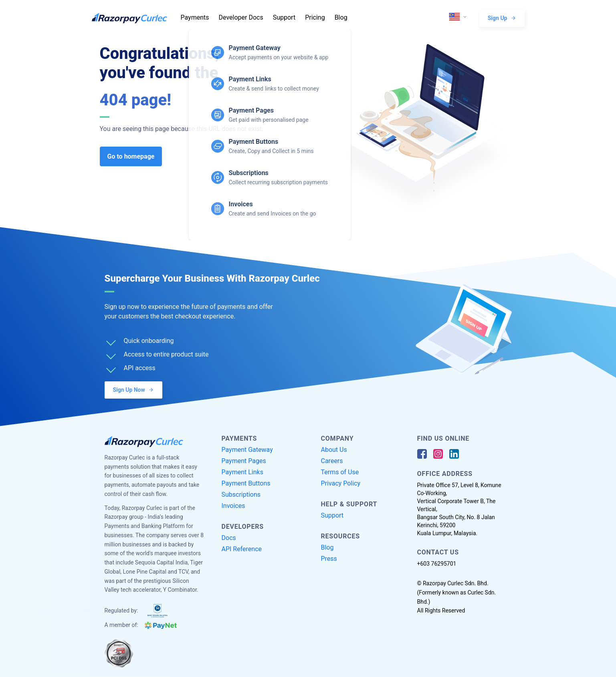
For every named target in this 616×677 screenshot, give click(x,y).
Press (329, 559)
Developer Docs (241, 17)
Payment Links (242, 472)
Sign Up (502, 18)
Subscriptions (241, 495)
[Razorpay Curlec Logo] (134, 18)
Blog (341, 17)
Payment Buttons (246, 483)
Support (284, 17)
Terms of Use (340, 472)
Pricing (315, 17)
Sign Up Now (133, 390)
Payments (195, 17)
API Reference (242, 549)
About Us (334, 450)
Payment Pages (244, 461)
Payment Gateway (247, 450)
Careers (332, 461)
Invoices (233, 506)
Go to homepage (131, 156)
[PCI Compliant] (119, 653)
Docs (229, 538)
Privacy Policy (341, 483)
